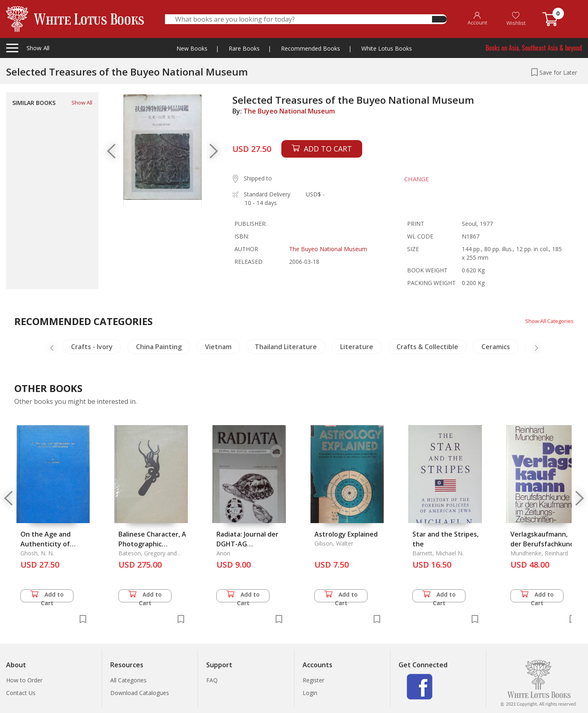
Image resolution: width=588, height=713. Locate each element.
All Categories (128, 680)
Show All (82, 102)
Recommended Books (311, 48)
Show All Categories (547, 321)
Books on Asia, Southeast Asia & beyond (534, 48)
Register (313, 680)
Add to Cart (47, 596)
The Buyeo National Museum (289, 111)
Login (310, 693)
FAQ (212, 680)
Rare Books (244, 48)
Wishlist (516, 19)
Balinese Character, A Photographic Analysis (152, 544)
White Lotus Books (387, 48)
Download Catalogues (140, 693)
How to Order (24, 680)
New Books (192, 48)
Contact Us (21, 693)
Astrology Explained (346, 534)
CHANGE (412, 179)
